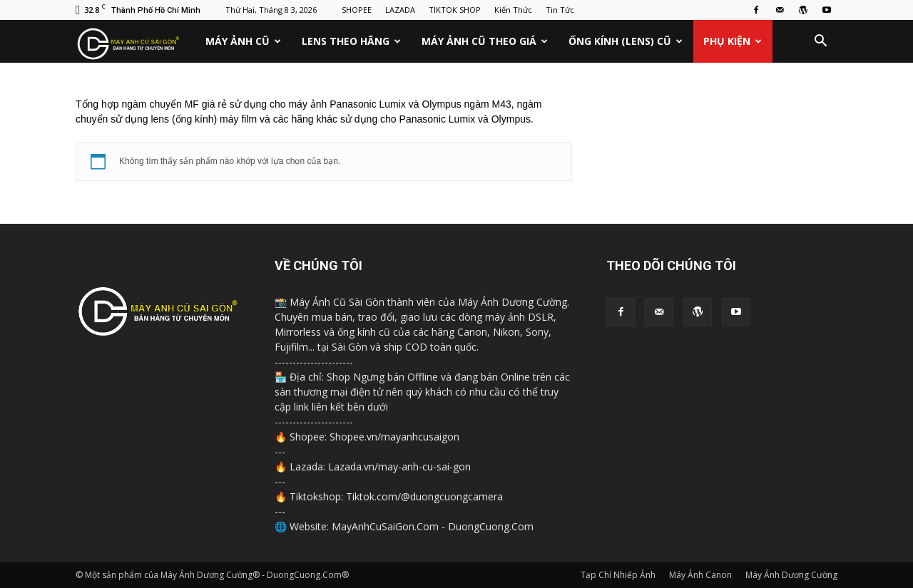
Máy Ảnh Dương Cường (791, 575)
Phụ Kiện (733, 41)
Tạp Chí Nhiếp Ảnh (618, 575)
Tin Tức (560, 10)
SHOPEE (357, 10)
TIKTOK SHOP (455, 10)
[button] (820, 41)
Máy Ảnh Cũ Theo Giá (485, 41)
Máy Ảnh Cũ (243, 41)
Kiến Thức (513, 10)
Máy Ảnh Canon (700, 575)
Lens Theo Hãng (351, 41)
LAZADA (400, 10)
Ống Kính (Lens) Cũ (626, 41)
